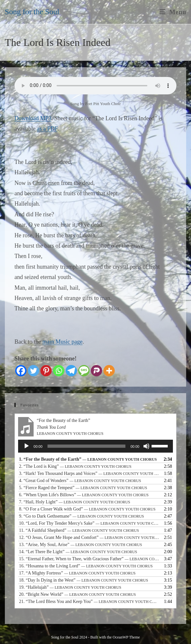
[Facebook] (21, 371)
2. (75, 466)
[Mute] (146, 446)
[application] (95, 446)
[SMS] (84, 371)
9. (82, 516)
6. (84, 495)
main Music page (62, 342)
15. (89, 559)
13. (81, 545)
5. (83, 488)
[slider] (86, 446)
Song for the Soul (32, 12)
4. (80, 481)
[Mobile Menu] (173, 12)
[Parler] (96, 371)
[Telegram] (71, 371)
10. (89, 523)
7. (75, 502)
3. (89, 473)
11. (79, 530)
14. (78, 552)
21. (89, 601)
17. (77, 573)
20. (78, 594)
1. (88, 459)
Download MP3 (33, 118)
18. (84, 580)
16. (86, 566)
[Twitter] (33, 371)
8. (87, 509)
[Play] (27, 446)
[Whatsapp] (59, 371)
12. (89, 537)
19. (70, 587)
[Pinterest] (46, 371)
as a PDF (47, 129)
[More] (109, 371)
